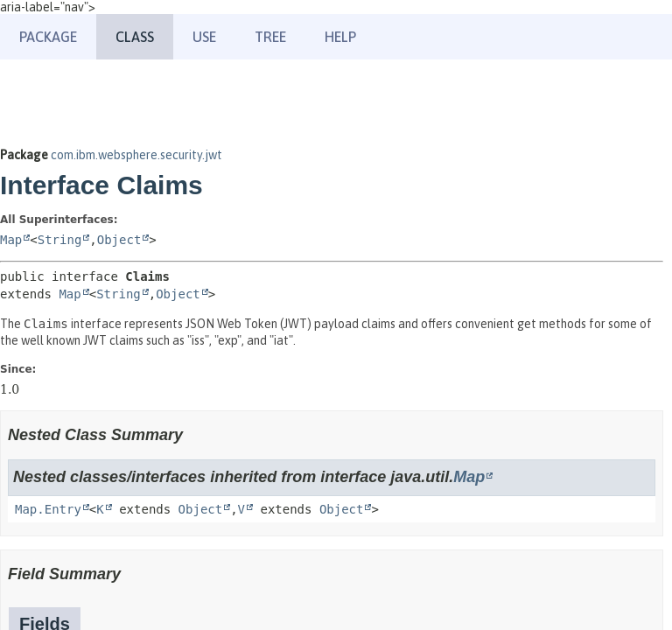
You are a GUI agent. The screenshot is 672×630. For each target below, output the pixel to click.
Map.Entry (48, 509)
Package (48, 37)
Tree (270, 37)
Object (119, 240)
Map (11, 240)
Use (204, 37)
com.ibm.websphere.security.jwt (136, 155)
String (60, 240)
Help (340, 37)
